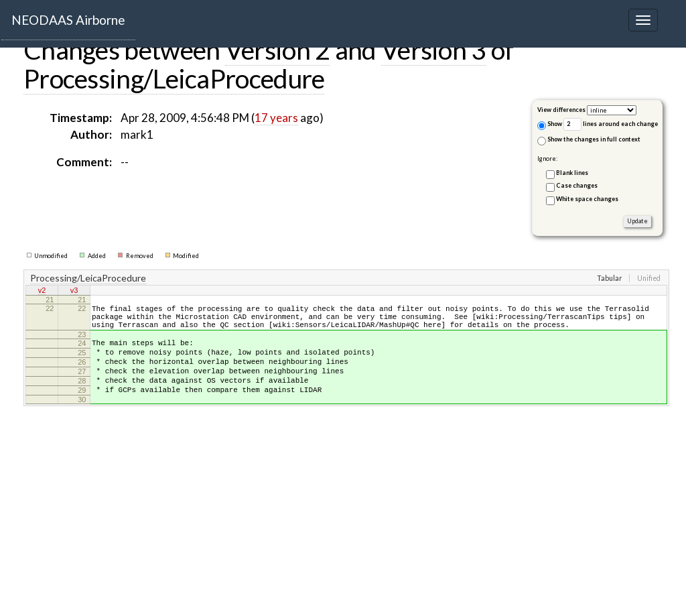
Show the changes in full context (589, 140)
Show (550, 125)
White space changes (587, 199)
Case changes (577, 185)
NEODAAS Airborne (68, 20)
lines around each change (611, 124)
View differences (561, 110)
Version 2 (278, 50)
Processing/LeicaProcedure (174, 78)
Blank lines (572, 173)
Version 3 (434, 50)
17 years (276, 118)
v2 (42, 292)
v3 (74, 292)
